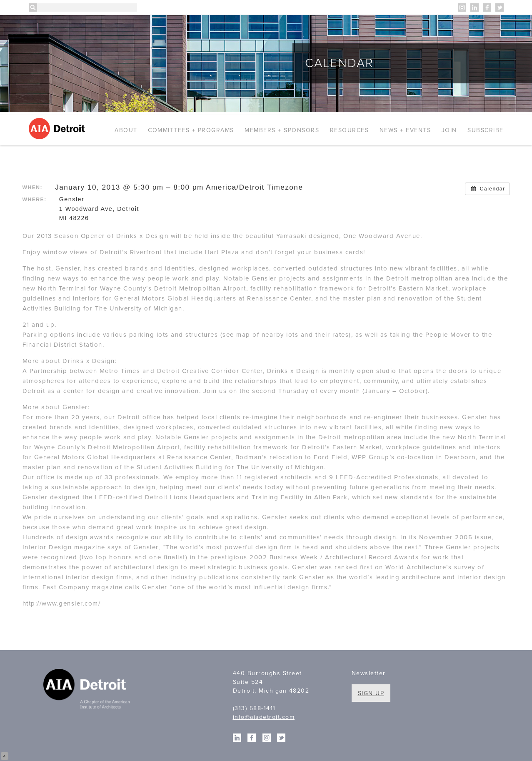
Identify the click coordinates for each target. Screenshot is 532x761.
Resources (350, 130)
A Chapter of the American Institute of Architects (88, 690)
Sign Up (371, 693)
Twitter (500, 8)
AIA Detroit (58, 129)
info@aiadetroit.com (264, 717)
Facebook (487, 8)
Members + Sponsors (282, 130)
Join (449, 130)
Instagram (462, 8)
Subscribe (486, 130)
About (126, 130)
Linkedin (475, 8)
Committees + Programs (191, 130)
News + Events (405, 130)
